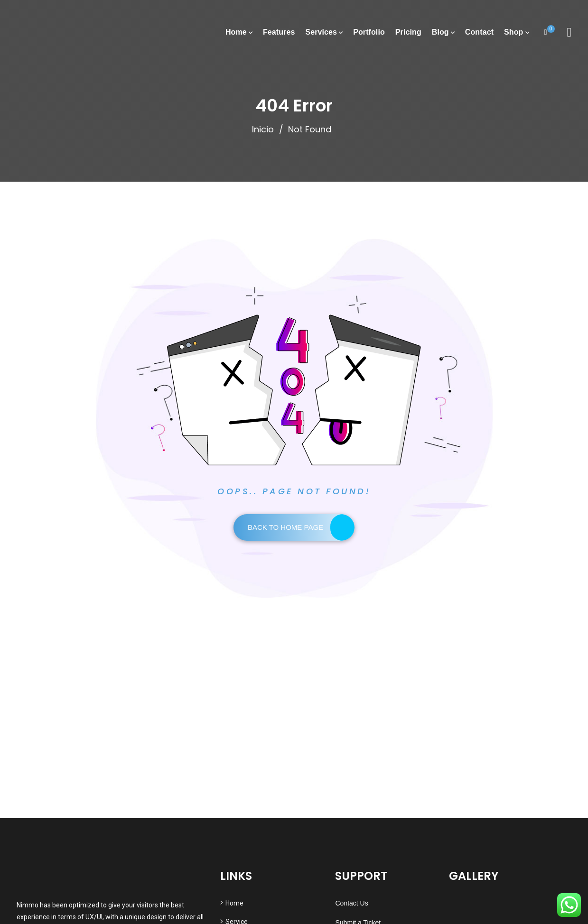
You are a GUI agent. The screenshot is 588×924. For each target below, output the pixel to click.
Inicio (263, 129)
